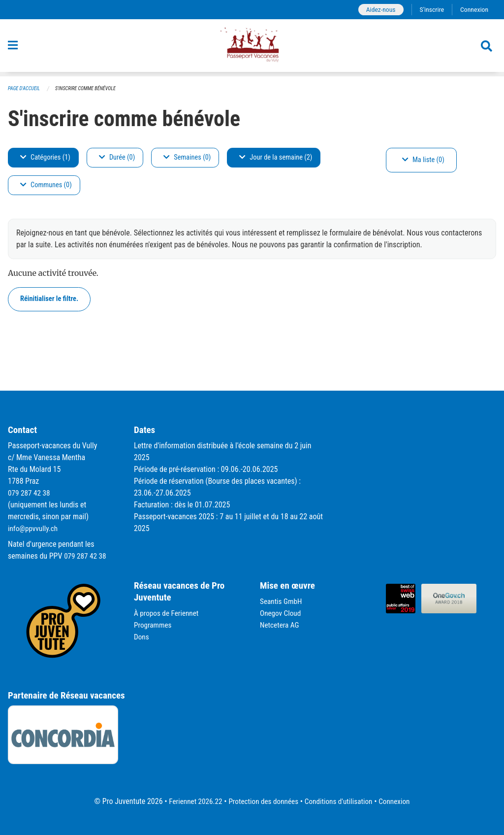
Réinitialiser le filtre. (49, 299)
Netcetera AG (281, 625)
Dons (142, 637)
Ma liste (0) (423, 160)
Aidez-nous (377, 10)
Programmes (154, 625)
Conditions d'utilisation (341, 801)
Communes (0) (46, 185)
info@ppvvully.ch (34, 528)
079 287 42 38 (30, 493)
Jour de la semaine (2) (276, 158)
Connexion (473, 10)
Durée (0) (117, 158)
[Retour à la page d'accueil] (252, 48)
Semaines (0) (187, 158)
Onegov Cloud (282, 613)
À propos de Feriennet (168, 613)
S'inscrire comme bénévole (90, 89)
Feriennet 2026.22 (191, 801)
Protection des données (262, 801)
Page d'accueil (25, 89)
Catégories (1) (45, 158)
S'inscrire (430, 10)
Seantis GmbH (282, 601)
